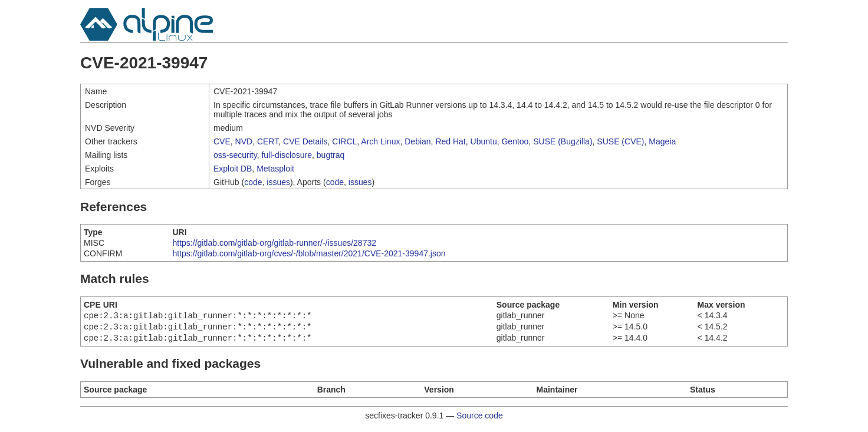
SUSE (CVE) (620, 141)
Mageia (662, 141)
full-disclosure (287, 155)
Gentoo (515, 141)
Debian (417, 141)
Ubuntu (484, 141)
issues (278, 182)
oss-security (235, 155)
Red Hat (450, 141)
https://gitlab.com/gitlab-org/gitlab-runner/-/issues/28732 (275, 243)
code (253, 182)
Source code (480, 419)
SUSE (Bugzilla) (563, 141)
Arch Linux (380, 141)
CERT (268, 141)
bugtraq (331, 155)
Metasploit (275, 169)
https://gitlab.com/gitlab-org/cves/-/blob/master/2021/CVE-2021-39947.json (309, 253)
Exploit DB (233, 169)
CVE (222, 141)
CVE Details (305, 141)
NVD (244, 141)
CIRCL (344, 141)
